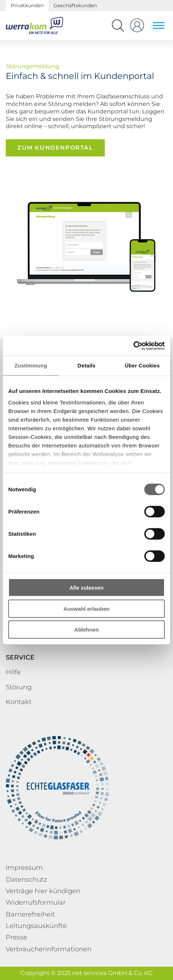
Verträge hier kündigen (43, 891)
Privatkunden (27, 5)
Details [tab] (86, 365)
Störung (19, 687)
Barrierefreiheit (30, 914)
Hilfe (13, 672)
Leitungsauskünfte (36, 926)
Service (20, 657)
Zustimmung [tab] (31, 365)
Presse (17, 937)
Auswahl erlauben (86, 608)
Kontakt (19, 702)
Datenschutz (26, 880)
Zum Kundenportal (55, 148)
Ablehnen (86, 630)
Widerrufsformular (36, 902)
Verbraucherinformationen (49, 949)
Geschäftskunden (75, 5)
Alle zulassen (86, 588)
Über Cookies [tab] (142, 365)
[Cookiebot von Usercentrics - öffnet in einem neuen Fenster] (133, 346)
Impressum (24, 868)
